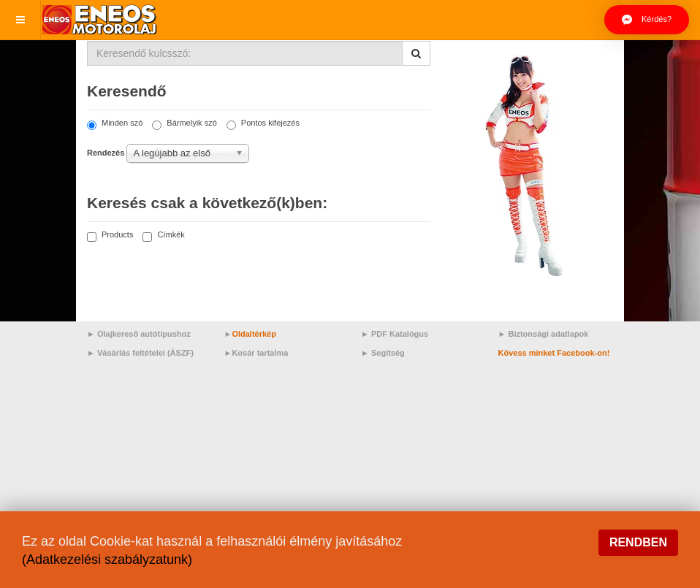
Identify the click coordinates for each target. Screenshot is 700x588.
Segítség (388, 353)
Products (110, 236)
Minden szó (115, 124)
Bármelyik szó (184, 124)
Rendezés (106, 153)
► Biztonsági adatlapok (544, 334)
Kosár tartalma (260, 353)
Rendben (638, 542)
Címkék (163, 236)
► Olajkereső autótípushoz (139, 334)
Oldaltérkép (254, 334)
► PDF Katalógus (395, 334)
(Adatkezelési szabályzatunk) (107, 560)
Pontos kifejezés (263, 124)
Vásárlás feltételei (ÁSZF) (145, 353)
